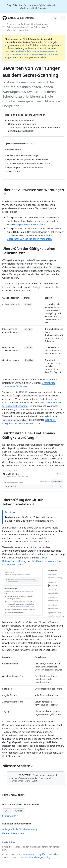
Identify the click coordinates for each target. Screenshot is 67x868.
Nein (19, 811)
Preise (13, 857)
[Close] (59, 5)
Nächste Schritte (18, 766)
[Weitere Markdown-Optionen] (31, 143)
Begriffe (42, 854)
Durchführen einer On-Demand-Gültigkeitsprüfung (29, 435)
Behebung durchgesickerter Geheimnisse (26, 27)
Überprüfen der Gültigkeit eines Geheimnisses (29, 251)
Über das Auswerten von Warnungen (33, 191)
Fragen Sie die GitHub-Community (20, 829)
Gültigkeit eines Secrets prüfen (30, 224)
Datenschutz (53, 854)
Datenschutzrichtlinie (11, 816)
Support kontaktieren (14, 833)
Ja (7, 811)
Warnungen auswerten (18, 30)
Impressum (28, 854)
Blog (48, 857)
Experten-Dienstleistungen (31, 857)
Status (5, 857)
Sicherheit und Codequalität (20, 24)
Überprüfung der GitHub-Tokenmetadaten (23, 502)
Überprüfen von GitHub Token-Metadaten (29, 239)
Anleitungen (42, 24)
